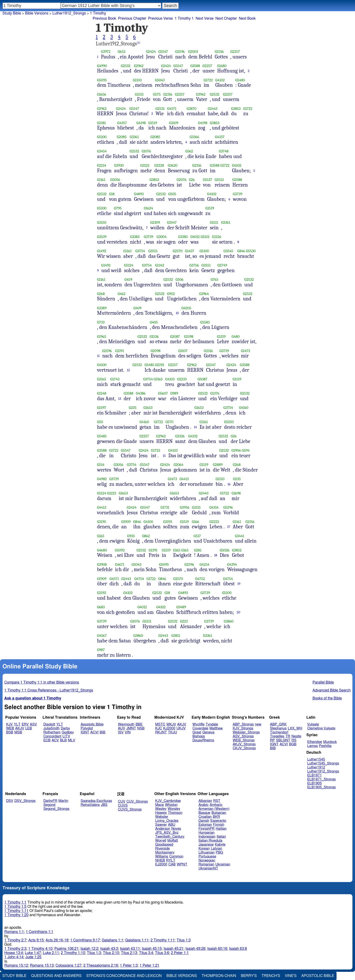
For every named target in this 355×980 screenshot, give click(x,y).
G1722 (208, 80)
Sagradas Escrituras (96, 801)
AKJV (20, 728)
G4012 (195, 237)
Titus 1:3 (184, 940)
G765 (215, 279)
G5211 (147, 621)
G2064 (178, 465)
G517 (197, 536)
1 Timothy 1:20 (17, 915)
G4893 (139, 194)
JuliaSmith (51, 728)
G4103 (170, 379)
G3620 (172, 165)
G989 (174, 393)
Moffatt (173, 841)
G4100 (102, 365)
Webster (162, 817)
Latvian (217, 848)
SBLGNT (283, 740)
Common (176, 856)
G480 (236, 337)
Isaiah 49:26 (195, 949)
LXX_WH (295, 728)
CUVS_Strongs (130, 809)
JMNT (131, 728)
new (258, 724)
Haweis (161, 813)
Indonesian (207, 837)
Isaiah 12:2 (90, 949)
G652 (122, 52)
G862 (146, 536)
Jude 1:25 (33, 957)
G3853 (236, 109)
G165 (101, 536)
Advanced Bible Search (332, 690)
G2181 (101, 123)
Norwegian (207, 860)
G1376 (215, 393)
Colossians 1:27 (69, 966)
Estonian (205, 825)
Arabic (204, 805)
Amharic (216, 805)
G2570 (178, 251)
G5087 (202, 379)
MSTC (160, 724)
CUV (122, 802)
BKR (216, 817)
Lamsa (313, 746)
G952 (171, 294)
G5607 (163, 393)
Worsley (174, 809)
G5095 (102, 80)
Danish (204, 821)
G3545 (228, 251)
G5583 (205, 322)
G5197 (102, 408)
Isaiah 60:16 (217, 949)
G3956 (236, 450)
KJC (159, 728)
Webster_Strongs (246, 732)
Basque (204, 813)
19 (239, 584)
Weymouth (126, 724)
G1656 (102, 94)
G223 (184, 621)
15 (164, 456)
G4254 (205, 564)
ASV (33, 724)
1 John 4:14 (14, 957)
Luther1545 (316, 759)
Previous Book (105, 18)
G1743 (115, 379)
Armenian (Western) (214, 809)
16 (229, 484)
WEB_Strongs (244, 740)
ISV (121, 732)
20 (238, 612)
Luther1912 (316, 767)
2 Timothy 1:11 (163, 940)
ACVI (94, 732)
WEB (10, 728)
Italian (221, 837)
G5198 (189, 337)
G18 (112, 194)
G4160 (244, 408)
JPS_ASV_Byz (167, 833)
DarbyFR (50, 801)
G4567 (102, 636)
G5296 (228, 507)
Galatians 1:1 (113, 940)
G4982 (102, 479)
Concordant (52, 736)
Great (197, 732)
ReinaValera (90, 805)
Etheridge (315, 742)
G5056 (115, 180)
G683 (101, 607)
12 (128, 370)
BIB (103, 732)
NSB (141, 728)
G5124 (129, 265)
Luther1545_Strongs (323, 763)
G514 (101, 465)
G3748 (224, 151)
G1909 (126, 522)
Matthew (216, 728)
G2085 (122, 137)
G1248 (102, 393)
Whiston (171, 805)
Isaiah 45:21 (174, 949)
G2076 (182, 180)
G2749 (222, 265)
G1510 (220, 479)
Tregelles (277, 736)
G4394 (232, 564)
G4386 (141, 393)
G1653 (148, 408)
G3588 (195, 66)
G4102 (220, 80)
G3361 (134, 137)
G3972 (106, 52)
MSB (18, 732)
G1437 (190, 251)
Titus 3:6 (162, 953)
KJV (9, 724)
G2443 (213, 109)
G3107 (183, 351)
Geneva (208, 732)
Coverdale (200, 728)
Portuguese (207, 856)
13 (120, 399)
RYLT (171, 860)
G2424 (151, 52)
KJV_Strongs (243, 728)
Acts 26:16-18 (57, 940)
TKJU (172, 732)
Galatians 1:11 (137, 940)
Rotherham (52, 732)
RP (272, 740)
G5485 (240, 80)
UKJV (181, 728)
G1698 (236, 493)
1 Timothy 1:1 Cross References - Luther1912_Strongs (49, 690)
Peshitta (325, 746)
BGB (293, 744)
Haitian (221, 829)
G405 (154, 322)
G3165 (102, 379)
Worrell (161, 841)
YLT (17, 724)
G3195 (102, 522)
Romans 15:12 (16, 966)
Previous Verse (160, 18)
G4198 (141, 123)
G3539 (102, 237)
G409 (138, 308)
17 (229, 527)
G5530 (251, 251)
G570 (170, 422)
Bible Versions (37, 13)
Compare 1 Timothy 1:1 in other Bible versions (42, 682)
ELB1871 (315, 775)
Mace (160, 805)
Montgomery (165, 852)
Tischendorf (279, 732)
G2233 (182, 379)
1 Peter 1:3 (129, 966)
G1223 (112, 493)
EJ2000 (161, 864)
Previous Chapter (132, 18)
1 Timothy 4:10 (40, 949)
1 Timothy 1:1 (16, 902)
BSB (10, 732)
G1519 (153, 123)
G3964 (204, 294)
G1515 (139, 94)
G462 (122, 294)
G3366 (194, 137)
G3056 (119, 465)
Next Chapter (226, 18)
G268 (101, 294)
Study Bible (12, 13)
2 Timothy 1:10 (73, 953)
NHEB (160, 860)
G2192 (160, 365)
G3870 (192, 109)
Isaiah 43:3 (109, 949)
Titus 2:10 (111, 953)
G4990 (102, 66)
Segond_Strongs (56, 809)
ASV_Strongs (243, 736)
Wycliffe (198, 724)
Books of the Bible (327, 698)
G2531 (160, 109)
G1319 (221, 337)
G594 (246, 450)
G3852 (154, 180)
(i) (139, 43)
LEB (28, 728)
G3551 (153, 251)
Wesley (161, 809)
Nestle (296, 736)
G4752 (200, 579)
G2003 (193, 52)
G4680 (102, 550)
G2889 (218, 465)
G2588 (237, 180)
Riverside (163, 848)
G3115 (196, 507)
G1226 (217, 237)
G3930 (119, 165)
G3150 (102, 222)
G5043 (160, 80)
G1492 (102, 251)
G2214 (102, 165)
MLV (72, 740)
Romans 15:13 (42, 966)
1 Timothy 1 (184, 18)
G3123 (145, 165)
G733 (101, 322)
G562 (189, 151)
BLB (63, 740)
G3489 (181, 607)
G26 (192, 180)
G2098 (156, 351)
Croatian (205, 817)
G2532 (126, 66)
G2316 (219, 52)
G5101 (205, 237)
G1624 (148, 208)
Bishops (199, 736)
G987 (101, 650)
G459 (128, 279)
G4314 (214, 507)
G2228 (159, 165)
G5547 (163, 52)
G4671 (120, 564)
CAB (172, 864)
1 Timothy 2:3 (16, 949)
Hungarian (207, 833)
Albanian (205, 801)
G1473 (246, 351)
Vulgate (313, 724)
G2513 (219, 180)
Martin (63, 801)
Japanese (206, 845)
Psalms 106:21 (67, 949)
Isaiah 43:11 (130, 949)
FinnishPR (207, 829)
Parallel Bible (323, 682)
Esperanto (218, 821)
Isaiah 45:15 (152, 949)
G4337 (220, 137)
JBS (104, 805)
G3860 (229, 621)
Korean (204, 848)
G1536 (154, 337)
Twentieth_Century (170, 837)
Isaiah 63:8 (238, 949)
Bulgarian (219, 813)
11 (98, 356)
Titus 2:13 (129, 953)
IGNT (85, 732)
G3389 (102, 308)
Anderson (163, 829)
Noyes (176, 829)
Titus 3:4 (146, 953)
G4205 (186, 308)
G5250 (229, 422)
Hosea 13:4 (14, 953)
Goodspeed (164, 845)
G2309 (155, 222)
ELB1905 (315, 783)
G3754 (140, 251)
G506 (180, 279)
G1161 (101, 180)
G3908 (102, 564)
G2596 (180, 52)
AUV (122, 728)
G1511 (214, 222)
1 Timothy (98, 13)
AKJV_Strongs (244, 744)
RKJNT (161, 732)
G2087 (175, 337)
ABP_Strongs (243, 724)
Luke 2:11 (51, 953)
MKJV (171, 724)
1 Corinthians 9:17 (85, 940)
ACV (55, 740)
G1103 (137, 80)
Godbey (68, 732)
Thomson (175, 813)
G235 (133, 408)
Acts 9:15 (36, 940)
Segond (49, 805)
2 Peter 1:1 (180, 953)
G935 (131, 536)
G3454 (102, 151)
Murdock (330, 742)
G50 (100, 422)
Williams (162, 856)
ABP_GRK (278, 724)
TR (288, 736)
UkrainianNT (208, 868)
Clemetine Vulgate (321, 728)
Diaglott (49, 724)
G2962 (139, 66)
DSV (10, 801)
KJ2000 (169, 728)
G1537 (208, 180)
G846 (241, 251)
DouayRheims (203, 740)
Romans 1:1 (14, 932)
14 (195, 427)
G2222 (214, 522)
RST (217, 801)
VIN (128, 732)
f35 (294, 740)
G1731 (165, 507)
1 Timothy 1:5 (16, 907)
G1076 (146, 151)
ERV (25, 724)
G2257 (235, 52)
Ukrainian (223, 864)
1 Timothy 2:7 (16, 940)
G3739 (238, 194)
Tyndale (212, 724)
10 (177, 313)
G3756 (194, 265)
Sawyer (161, 825)
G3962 (201, 94)
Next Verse (204, 18)
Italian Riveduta (210, 841)
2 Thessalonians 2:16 (101, 966)
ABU (172, 825)
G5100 (102, 137)
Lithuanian (207, 852)
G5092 (120, 550)
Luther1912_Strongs (323, 771)
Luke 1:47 (33, 953)
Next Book (247, 18)
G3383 (135, 237)
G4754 (139, 579)
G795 (118, 208)
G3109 (174, 123)
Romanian (206, 864)
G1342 (160, 265)
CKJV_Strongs (244, 748)
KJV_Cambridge (168, 801)
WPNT (182, 864)
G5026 (225, 550)
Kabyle (220, 845)
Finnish (219, 825)
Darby (65, 728)
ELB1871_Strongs (322, 779)
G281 (198, 550)
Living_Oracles (167, 821)
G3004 (162, 237)
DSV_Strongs (25, 801)
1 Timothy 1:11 (17, 911)
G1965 (102, 337)
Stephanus (278, 728)
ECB (47, 740)
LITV (66, 736)
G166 (196, 522)
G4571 (172, 109)
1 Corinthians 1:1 (39, 932)
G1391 (119, 351)
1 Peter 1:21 (150, 966)
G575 (157, 94)
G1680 (222, 66)
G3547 (172, 222)
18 (216, 555)
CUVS (123, 805)
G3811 (176, 636)
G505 (172, 194)
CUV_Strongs (137, 802)
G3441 (240, 536)
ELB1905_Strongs (322, 787)
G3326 (180, 436)
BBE (139, 724)
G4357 (122, 123)
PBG (220, 852)
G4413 (184, 479)
